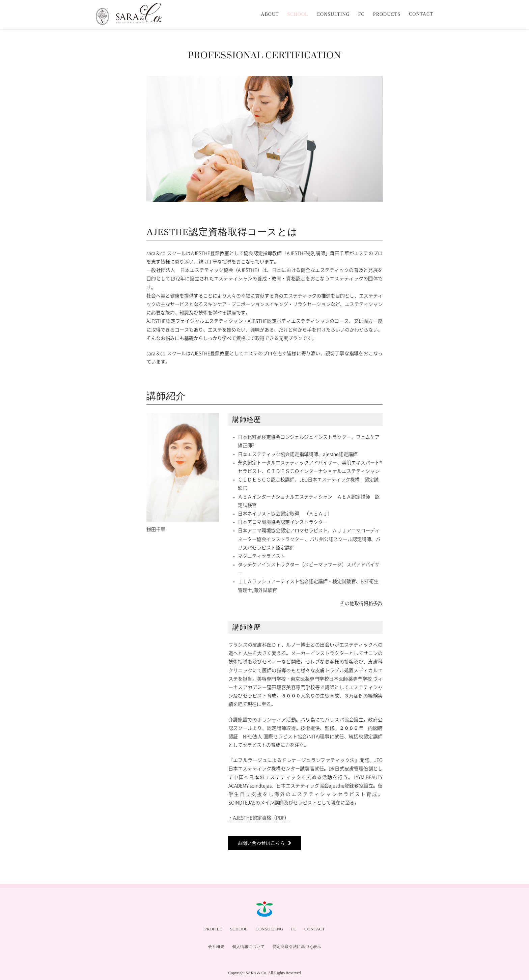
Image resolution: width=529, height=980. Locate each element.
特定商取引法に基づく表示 (297, 947)
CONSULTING (269, 929)
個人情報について (248, 947)
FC (294, 929)
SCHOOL (239, 929)
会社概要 (216, 947)
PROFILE (213, 929)
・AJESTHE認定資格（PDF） (259, 817)
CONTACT (314, 929)
